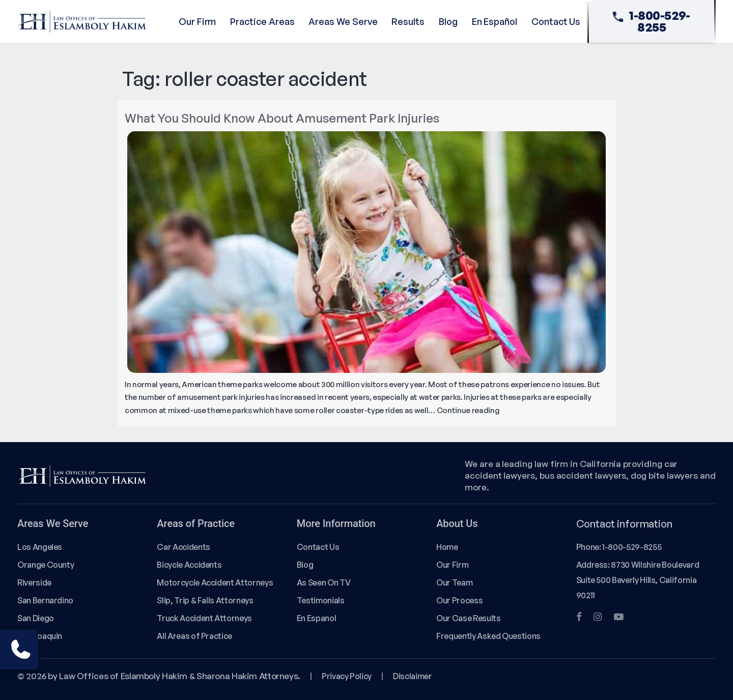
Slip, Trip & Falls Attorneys (205, 600)
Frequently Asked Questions (488, 636)
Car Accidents (183, 547)
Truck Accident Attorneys (204, 618)
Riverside (34, 582)
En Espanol (316, 618)
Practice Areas (262, 21)
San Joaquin (40, 636)
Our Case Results (468, 618)
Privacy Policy (347, 676)
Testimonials (321, 600)
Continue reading (468, 410)
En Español (495, 21)
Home (447, 547)
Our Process (459, 600)
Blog (448, 21)
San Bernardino (45, 600)
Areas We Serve (343, 21)
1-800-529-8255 (652, 21)
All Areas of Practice (194, 636)
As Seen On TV (323, 582)
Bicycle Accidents (189, 565)
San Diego (36, 618)
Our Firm (197, 21)
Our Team (454, 582)
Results (408, 21)
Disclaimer (412, 676)
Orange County (46, 565)
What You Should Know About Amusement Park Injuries (282, 118)
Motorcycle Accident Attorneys (215, 582)
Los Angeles (40, 547)
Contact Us (556, 21)
